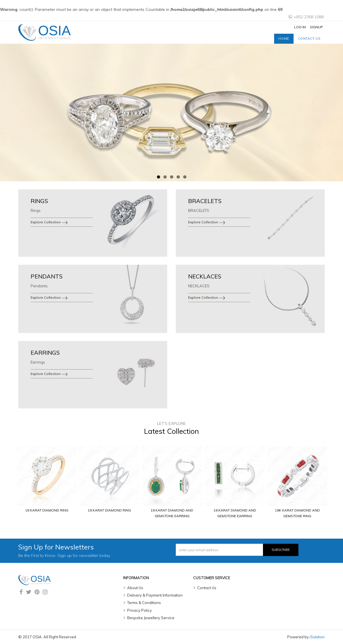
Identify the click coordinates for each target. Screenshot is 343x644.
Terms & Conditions (144, 603)
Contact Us (207, 588)
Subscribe (281, 550)
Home (284, 39)
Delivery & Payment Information (155, 595)
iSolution (317, 637)
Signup (316, 27)
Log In (300, 27)
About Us (135, 588)
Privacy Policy (139, 610)
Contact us (309, 39)
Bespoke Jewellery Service (151, 618)
